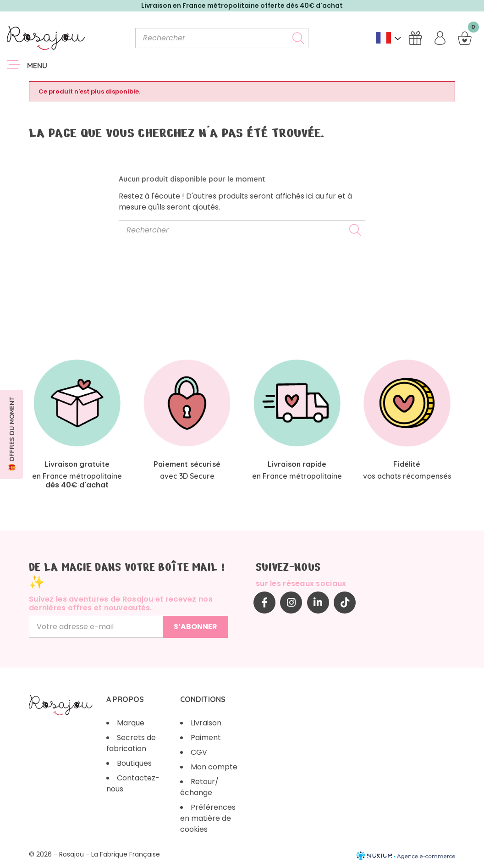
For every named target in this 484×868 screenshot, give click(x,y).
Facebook (264, 603)
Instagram (291, 603)
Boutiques (134, 763)
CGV (199, 752)
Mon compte (214, 767)
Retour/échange (199, 787)
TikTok (345, 603)
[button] (11, 434)
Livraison (206, 723)
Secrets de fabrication (131, 743)
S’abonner (195, 627)
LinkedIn (318, 603)
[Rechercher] (222, 38)
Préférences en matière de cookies (208, 818)
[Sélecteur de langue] (388, 38)
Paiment (206, 738)
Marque (131, 723)
